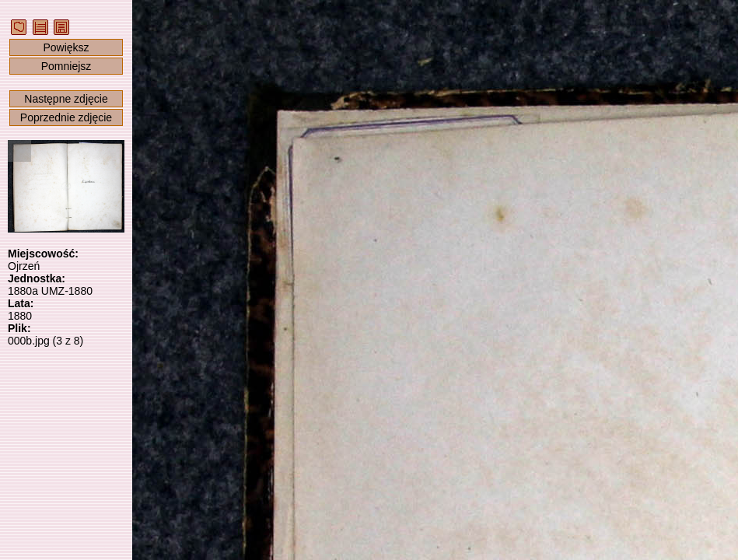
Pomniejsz (66, 66)
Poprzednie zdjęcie (66, 117)
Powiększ (66, 47)
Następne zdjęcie (66, 99)
